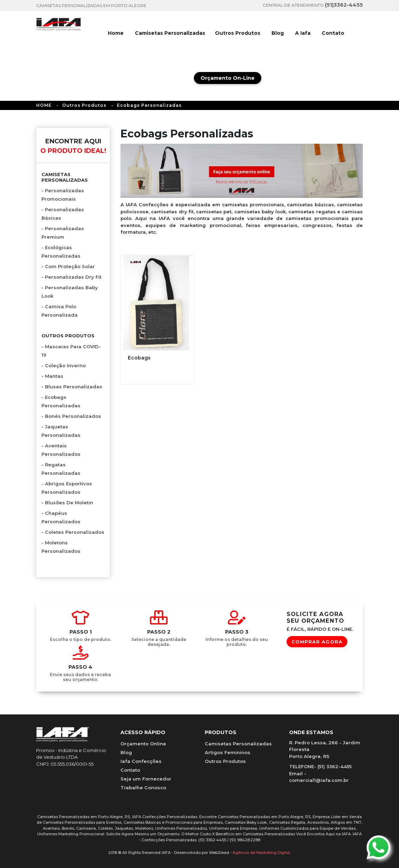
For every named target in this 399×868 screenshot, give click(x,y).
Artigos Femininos (228, 752)
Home (116, 33)
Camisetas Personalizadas (170, 33)
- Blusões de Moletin (67, 503)
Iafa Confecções (141, 761)
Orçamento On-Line (228, 78)
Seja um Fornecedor (146, 779)
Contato (333, 33)
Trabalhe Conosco (143, 788)
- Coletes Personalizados (73, 532)
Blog (278, 33)
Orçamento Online (143, 744)
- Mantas (52, 376)
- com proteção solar (68, 266)
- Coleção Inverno (64, 365)
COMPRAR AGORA (317, 642)
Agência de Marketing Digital (261, 853)
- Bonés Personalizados (71, 416)
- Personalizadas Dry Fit (71, 277)
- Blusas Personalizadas (72, 387)
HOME (44, 105)
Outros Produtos (238, 33)
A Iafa (303, 33)
